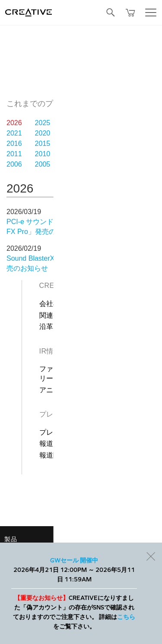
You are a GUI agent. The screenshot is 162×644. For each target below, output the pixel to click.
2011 (14, 154)
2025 (43, 123)
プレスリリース (64, 432)
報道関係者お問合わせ (75, 455)
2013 (99, 144)
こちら (126, 617)
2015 (43, 144)
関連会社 (54, 315)
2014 (71, 144)
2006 (14, 164)
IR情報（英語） (64, 351)
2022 (127, 123)
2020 (43, 133)
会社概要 (54, 304)
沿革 (46, 327)
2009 (71, 154)
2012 (127, 144)
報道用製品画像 (64, 444)
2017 (127, 133)
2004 (71, 164)
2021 (14, 133)
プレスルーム (61, 414)
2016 (14, 144)
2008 (99, 154)
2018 (99, 133)
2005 (43, 164)
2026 (14, 123)
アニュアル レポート (72, 390)
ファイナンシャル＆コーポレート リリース (97, 374)
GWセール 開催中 (74, 560)
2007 (127, 154)
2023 (99, 123)
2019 (71, 133)
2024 (71, 123)
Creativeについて (71, 286)
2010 (43, 154)
